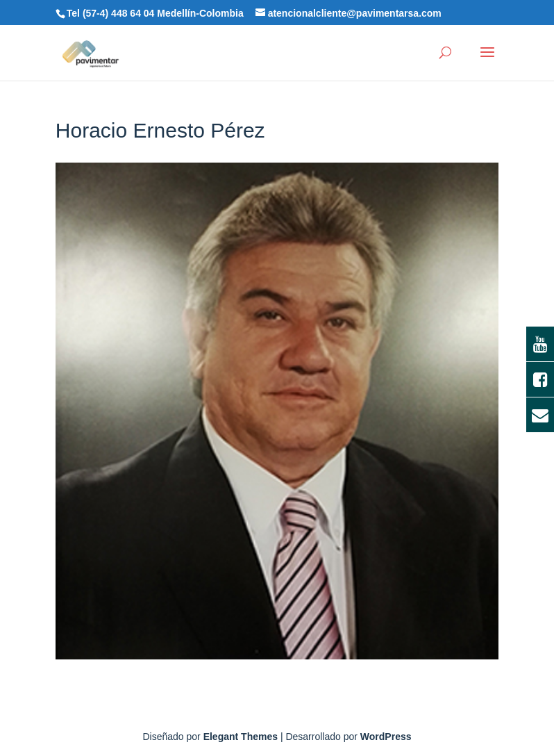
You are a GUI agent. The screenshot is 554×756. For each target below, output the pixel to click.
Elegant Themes (241, 737)
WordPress (386, 737)
